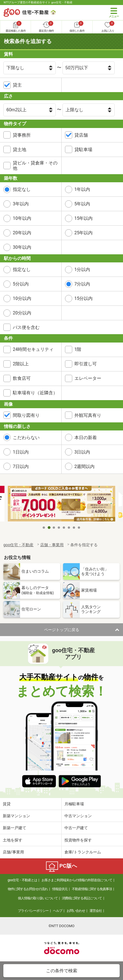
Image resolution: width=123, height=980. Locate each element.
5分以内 (21, 284)
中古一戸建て (76, 828)
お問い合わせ (76, 911)
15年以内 (84, 218)
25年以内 (84, 233)
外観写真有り (88, 415)
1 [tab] (44, 528)
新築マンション (16, 816)
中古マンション (78, 816)
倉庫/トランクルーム (83, 852)
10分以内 (22, 298)
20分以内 (22, 313)
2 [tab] (49, 528)
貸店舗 (81, 135)
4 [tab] (59, 528)
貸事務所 (22, 135)
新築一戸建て (15, 828)
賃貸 (7, 804)
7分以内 (82, 284)
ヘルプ (58, 911)
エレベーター (88, 378)
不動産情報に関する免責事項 (92, 889)
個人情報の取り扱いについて (38, 898)
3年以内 (21, 204)
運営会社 (96, 911)
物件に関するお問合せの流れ (28, 889)
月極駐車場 (74, 804)
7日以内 (21, 466)
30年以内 (22, 247)
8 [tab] (79, 528)
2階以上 (21, 364)
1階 (78, 349)
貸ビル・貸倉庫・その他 (35, 166)
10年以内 (22, 218)
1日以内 (21, 452)
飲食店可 (22, 378)
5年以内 (82, 204)
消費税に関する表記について (82, 898)
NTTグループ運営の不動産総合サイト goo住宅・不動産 (38, 2)
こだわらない (26, 438)
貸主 (17, 85)
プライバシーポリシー (33, 911)
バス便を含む (26, 327)
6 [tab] (69, 528)
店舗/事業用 (13, 852)
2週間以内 (85, 466)
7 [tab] (74, 528)
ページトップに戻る (62, 630)
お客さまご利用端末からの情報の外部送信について (77, 880)
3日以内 (82, 452)
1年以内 (82, 189)
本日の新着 (86, 438)
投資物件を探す (78, 840)
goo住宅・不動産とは (22, 880)
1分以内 (82, 269)
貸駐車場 (83, 150)
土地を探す (13, 840)
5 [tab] (64, 528)
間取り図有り (26, 415)
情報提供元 (60, 889)
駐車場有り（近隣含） (35, 393)
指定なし (22, 189)
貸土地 (20, 150)
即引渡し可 (86, 364)
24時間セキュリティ (33, 349)
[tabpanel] (61, 504)
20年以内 (22, 233)
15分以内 (84, 298)
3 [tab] (54, 528)
